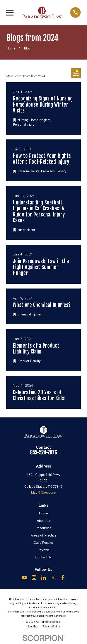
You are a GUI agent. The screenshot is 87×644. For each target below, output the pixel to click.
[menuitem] (33, 626)
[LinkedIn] (43, 578)
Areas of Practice (43, 535)
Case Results (43, 543)
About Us (43, 521)
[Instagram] (34, 578)
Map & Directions (43, 493)
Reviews (43, 550)
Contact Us (43, 557)
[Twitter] (53, 578)
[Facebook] (63, 578)
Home (43, 513)
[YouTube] (24, 578)
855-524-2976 (43, 453)
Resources (43, 528)
